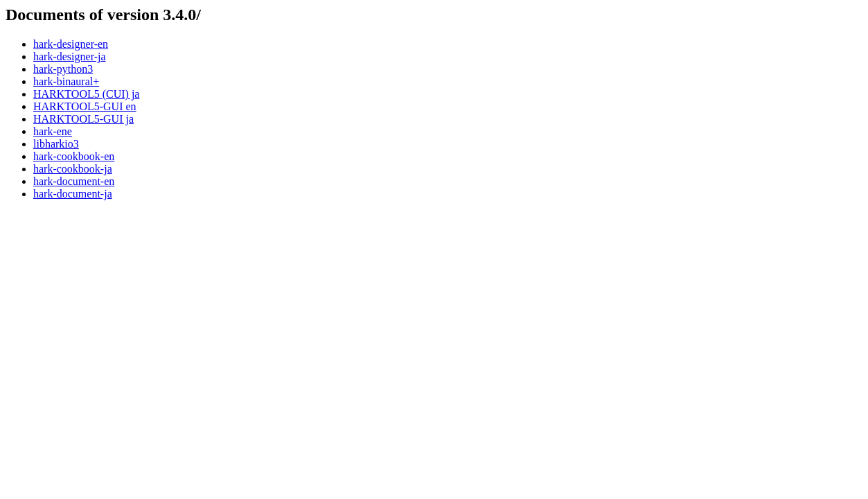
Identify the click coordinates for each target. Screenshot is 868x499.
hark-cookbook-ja (73, 169)
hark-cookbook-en (74, 156)
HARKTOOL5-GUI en (85, 106)
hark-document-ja (73, 194)
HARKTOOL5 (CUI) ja (86, 94)
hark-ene (53, 131)
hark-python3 (63, 69)
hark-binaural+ (66, 81)
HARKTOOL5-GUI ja (83, 119)
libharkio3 (56, 144)
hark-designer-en (71, 44)
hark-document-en (74, 181)
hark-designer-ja (70, 56)
